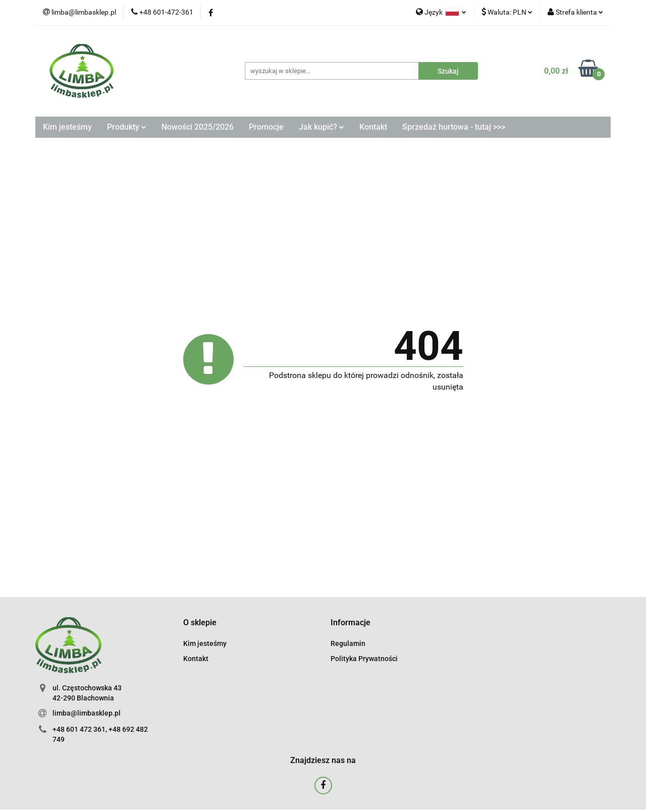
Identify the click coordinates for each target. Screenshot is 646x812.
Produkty (127, 127)
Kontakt (373, 127)
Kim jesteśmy (67, 127)
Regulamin (348, 643)
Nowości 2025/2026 (198, 127)
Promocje (266, 127)
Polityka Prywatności (364, 659)
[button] (200, 623)
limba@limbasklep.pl (87, 713)
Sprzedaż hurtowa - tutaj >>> (454, 127)
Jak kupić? (321, 127)
